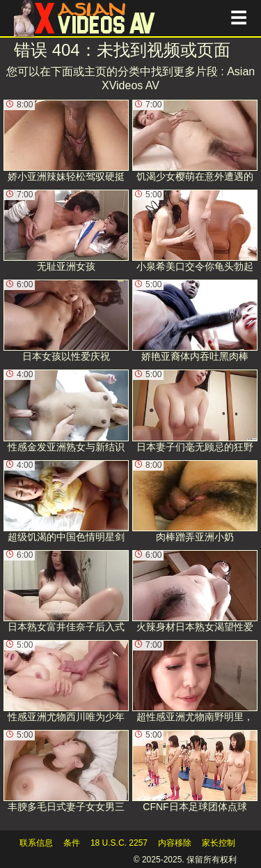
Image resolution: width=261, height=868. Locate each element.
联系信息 (36, 843)
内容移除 (175, 843)
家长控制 (219, 843)
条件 (72, 843)
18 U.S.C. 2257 (119, 843)
